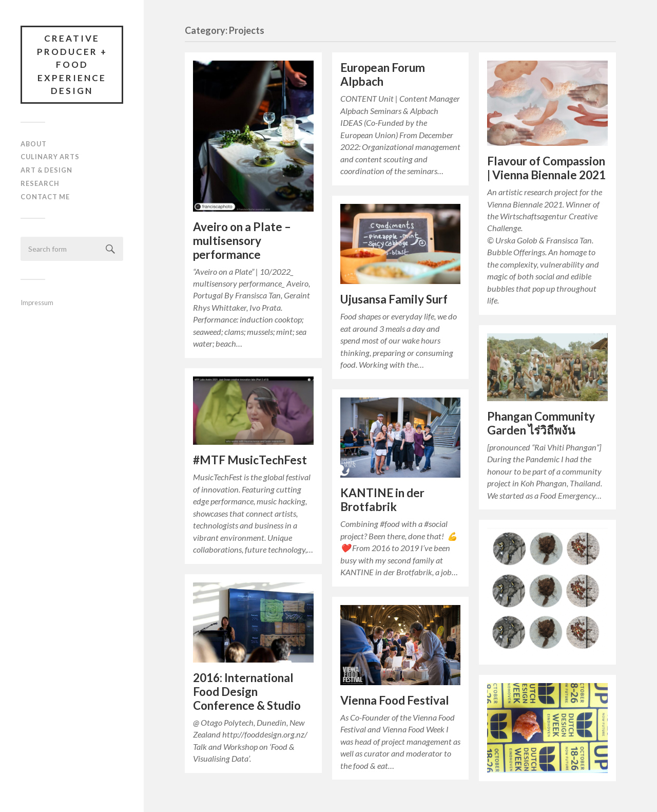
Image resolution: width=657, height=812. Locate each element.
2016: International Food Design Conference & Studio (247, 692)
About (34, 144)
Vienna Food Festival (395, 700)
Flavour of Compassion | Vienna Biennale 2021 (546, 168)
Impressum (37, 303)
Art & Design (46, 170)
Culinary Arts (50, 157)
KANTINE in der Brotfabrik (382, 500)
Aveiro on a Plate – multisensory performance (242, 241)
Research (40, 183)
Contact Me (45, 197)
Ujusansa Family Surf (394, 299)
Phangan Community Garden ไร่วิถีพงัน (541, 423)
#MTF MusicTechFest (250, 460)
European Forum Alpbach (383, 74)
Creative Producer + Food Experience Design (72, 64)
